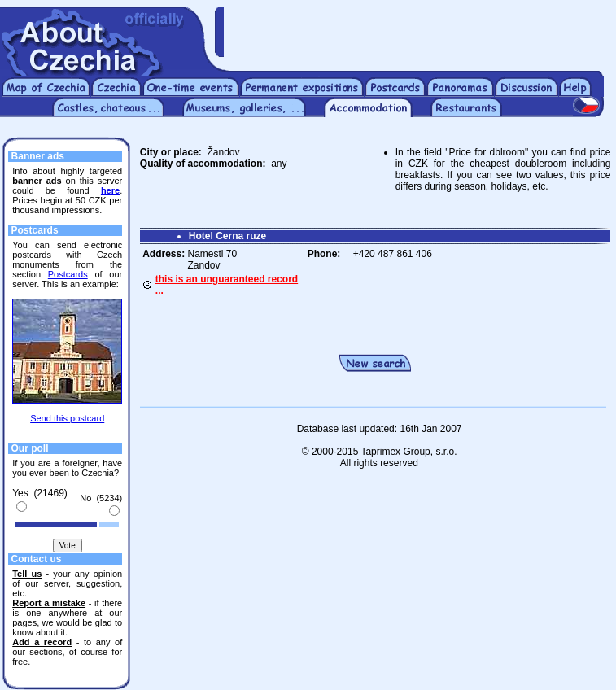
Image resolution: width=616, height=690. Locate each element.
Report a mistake (49, 603)
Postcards (68, 274)
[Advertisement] (420, 31)
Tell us (27, 574)
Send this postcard (67, 418)
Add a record (42, 642)
